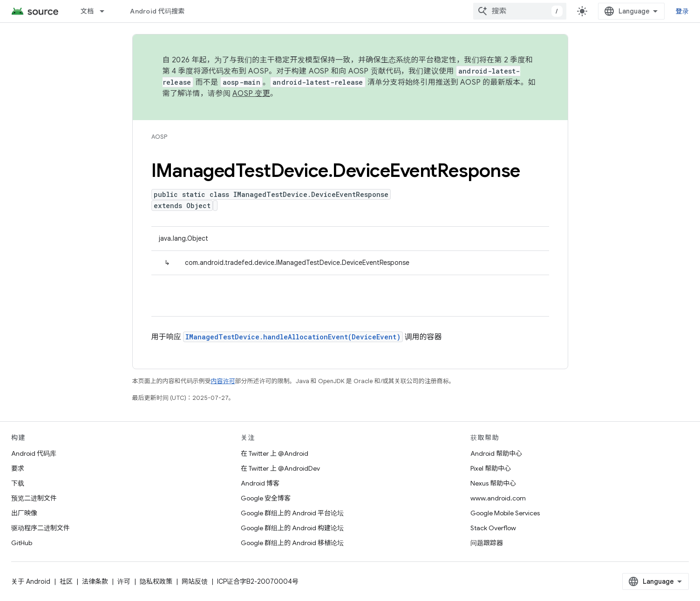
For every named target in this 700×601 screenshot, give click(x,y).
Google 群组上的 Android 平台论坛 (292, 513)
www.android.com (498, 498)
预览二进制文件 (34, 498)
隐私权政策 (156, 581)
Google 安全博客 (266, 498)
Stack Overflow (493, 528)
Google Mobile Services (505, 513)
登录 (683, 11)
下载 (18, 483)
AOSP (159, 137)
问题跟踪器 (487, 543)
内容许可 (223, 381)
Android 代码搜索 (157, 11)
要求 (18, 468)
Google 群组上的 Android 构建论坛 (292, 528)
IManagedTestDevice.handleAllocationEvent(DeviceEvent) (293, 337)
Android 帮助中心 (496, 453)
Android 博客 (260, 483)
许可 (124, 581)
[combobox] (520, 11)
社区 (66, 581)
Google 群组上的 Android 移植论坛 (292, 543)
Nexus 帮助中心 (493, 483)
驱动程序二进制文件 (41, 528)
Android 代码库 (34, 453)
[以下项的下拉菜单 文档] (106, 11)
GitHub (22, 543)
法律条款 (95, 581)
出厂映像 (24, 513)
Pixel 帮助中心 (491, 468)
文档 (87, 11)
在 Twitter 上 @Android (275, 453)
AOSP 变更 (251, 94)
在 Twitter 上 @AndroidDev (280, 468)
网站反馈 (195, 581)
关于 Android (31, 581)
